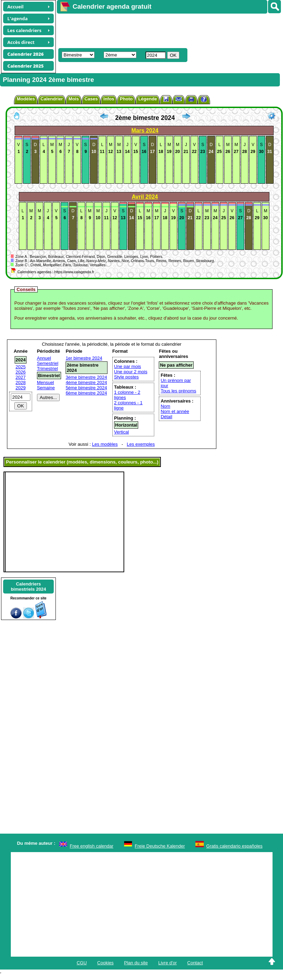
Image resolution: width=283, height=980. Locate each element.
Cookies (106, 963)
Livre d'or (167, 963)
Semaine (46, 388)
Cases (91, 99)
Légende (147, 99)
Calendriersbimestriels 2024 (28, 587)
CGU (82, 963)
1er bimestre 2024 (84, 358)
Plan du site (136, 963)
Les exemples (141, 444)
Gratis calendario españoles (234, 846)
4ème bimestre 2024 (86, 382)
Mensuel (46, 382)
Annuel (44, 358)
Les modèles (105, 444)
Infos (109, 99)
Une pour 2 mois (131, 372)
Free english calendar (92, 846)
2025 (21, 367)
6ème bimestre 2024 (86, 393)
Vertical (122, 432)
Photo (126, 99)
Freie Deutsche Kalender (160, 846)
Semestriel (48, 363)
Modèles (26, 99)
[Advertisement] (163, 30)
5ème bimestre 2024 (86, 388)
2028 (21, 382)
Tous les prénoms (178, 391)
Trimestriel (47, 369)
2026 (21, 372)
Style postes (126, 377)
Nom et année (175, 411)
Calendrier (52, 99)
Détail (166, 417)
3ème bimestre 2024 (86, 377)
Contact (195, 963)
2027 (21, 377)
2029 (21, 388)
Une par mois (128, 366)
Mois (74, 99)
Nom (165, 406)
